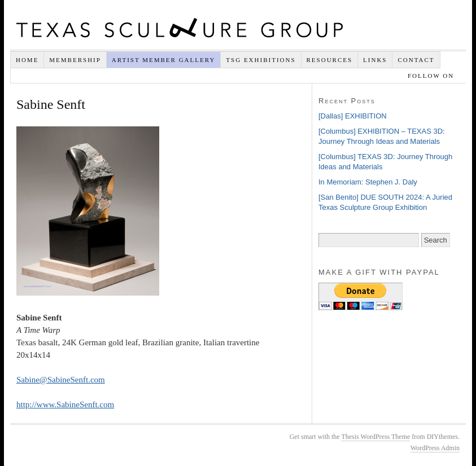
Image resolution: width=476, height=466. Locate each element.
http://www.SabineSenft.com (65, 405)
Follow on (432, 76)
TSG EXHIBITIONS (261, 60)
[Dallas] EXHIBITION (353, 116)
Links (375, 60)
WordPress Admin (435, 448)
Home (27, 60)
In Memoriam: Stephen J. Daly (368, 182)
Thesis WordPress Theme (375, 437)
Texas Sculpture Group (180, 28)
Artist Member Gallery (164, 60)
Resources (330, 60)
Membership (75, 60)
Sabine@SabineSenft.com (61, 380)
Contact (416, 60)
